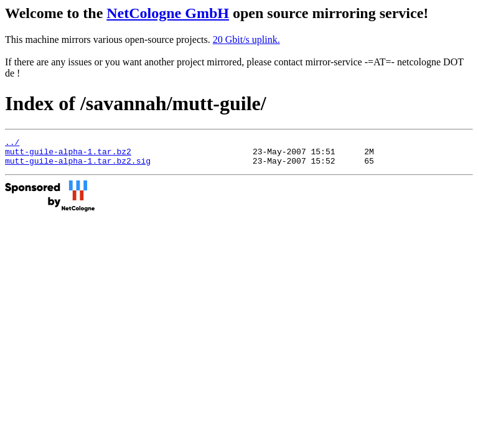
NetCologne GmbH (168, 13)
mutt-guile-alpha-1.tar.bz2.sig (78, 166)
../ (12, 144)
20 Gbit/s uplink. (246, 40)
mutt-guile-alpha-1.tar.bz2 (68, 155)
